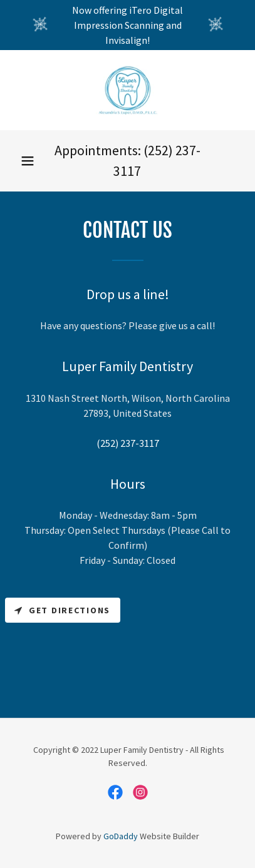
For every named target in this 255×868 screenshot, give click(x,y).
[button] (28, 161)
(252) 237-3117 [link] (128, 443)
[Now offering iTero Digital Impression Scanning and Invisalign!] (127, 25)
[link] (127, 90)
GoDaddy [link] (121, 836)
